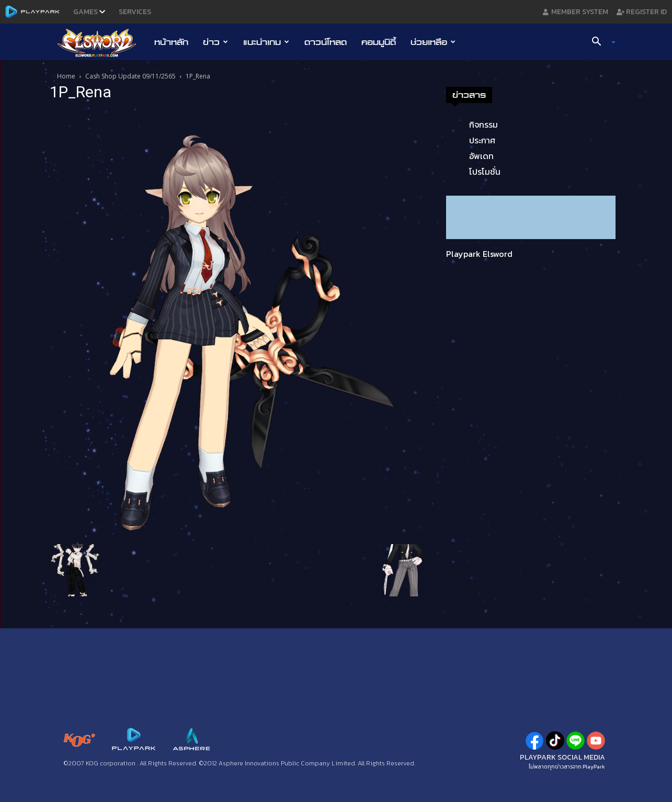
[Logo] (102, 42)
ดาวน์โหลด (326, 42)
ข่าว (215, 42)
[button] (599, 42)
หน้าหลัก (171, 42)
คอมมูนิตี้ (379, 42)
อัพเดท (481, 156)
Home (66, 76)
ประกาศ (482, 140)
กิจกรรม (483, 125)
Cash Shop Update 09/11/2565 (130, 76)
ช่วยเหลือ (433, 42)
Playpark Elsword (479, 254)
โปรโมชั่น (485, 172)
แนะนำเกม (266, 42)
